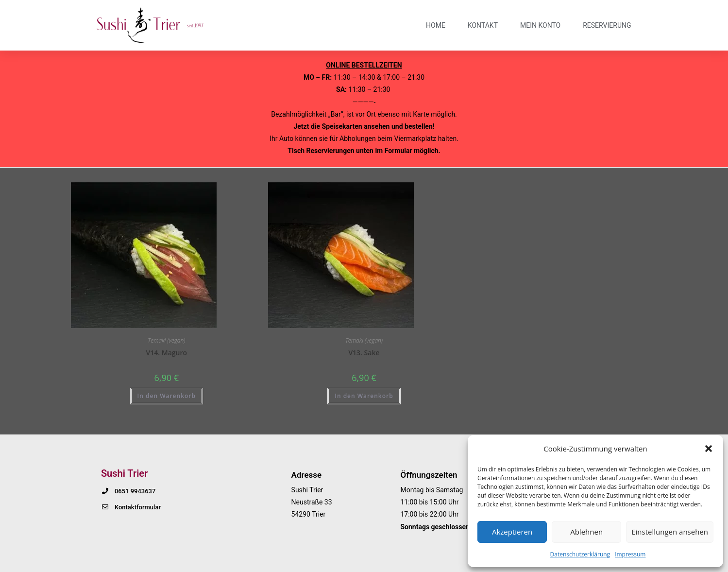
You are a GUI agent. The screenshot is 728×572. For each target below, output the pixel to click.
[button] (709, 449)
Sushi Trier (124, 473)
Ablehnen (586, 532)
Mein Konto (540, 25)
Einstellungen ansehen (670, 532)
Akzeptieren (512, 532)
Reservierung (607, 25)
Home (436, 25)
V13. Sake (364, 353)
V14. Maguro (167, 353)
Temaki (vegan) (166, 340)
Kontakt (483, 25)
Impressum (630, 554)
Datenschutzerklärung (580, 554)
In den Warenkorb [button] (167, 396)
